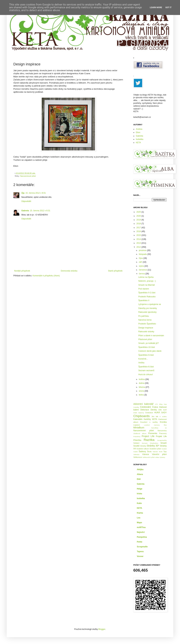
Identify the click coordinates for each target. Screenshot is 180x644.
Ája (23, 193)
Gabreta (25, 211)
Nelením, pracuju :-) (147, 281)
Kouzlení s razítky (149, 422)
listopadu (143, 254)
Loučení (147, 425)
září (141, 262)
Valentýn (136, 454)
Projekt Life (161, 436)
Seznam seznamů (146, 370)
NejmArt (141, 532)
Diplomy (141, 413)
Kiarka (140, 513)
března (142, 387)
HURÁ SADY (160, 413)
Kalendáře (138, 419)
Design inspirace (146, 328)
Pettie (140, 542)
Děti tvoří (162, 410)
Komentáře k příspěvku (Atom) (46, 276)
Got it (168, 7)
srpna (142, 266)
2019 (139, 220)
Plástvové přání (145, 339)
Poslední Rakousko (147, 297)
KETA (138, 143)
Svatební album (143, 449)
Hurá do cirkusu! (146, 374)
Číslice (155, 407)
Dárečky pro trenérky (148, 308)
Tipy (165, 452)
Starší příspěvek (115, 271)
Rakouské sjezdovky (147, 312)
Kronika (163, 422)
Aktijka (140, 469)
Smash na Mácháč (147, 285)
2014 (139, 239)
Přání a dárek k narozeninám (151, 336)
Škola (149, 452)
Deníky (154, 410)
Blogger (102, 629)
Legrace (137, 425)
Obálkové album (140, 433)
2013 (139, 243)
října (141, 258)
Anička (141, 363)
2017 (139, 228)
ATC (156, 404)
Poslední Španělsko (147, 324)
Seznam (145, 443)
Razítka (149, 440)
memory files (160, 425)
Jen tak (155, 416)
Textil (160, 452)
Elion (138, 132)
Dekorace (145, 410)
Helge (140, 489)
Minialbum (139, 428)
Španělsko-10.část (147, 347)
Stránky (143, 446)
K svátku (163, 416)
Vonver (140, 556)
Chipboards (141, 416)
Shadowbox (154, 443)
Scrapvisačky (162, 440)
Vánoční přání (159, 454)
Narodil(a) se (159, 428)
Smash (164, 443)
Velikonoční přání (149, 457)
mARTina (141, 527)
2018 (139, 224)
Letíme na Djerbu (146, 277)
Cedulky (136, 407)
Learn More (156, 7)
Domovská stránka (69, 271)
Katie (139, 503)
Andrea (139, 129)
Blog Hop (163, 404)
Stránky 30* (153, 446)
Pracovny (163, 433)
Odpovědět (26, 201)
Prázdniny (137, 436)
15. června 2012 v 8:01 (36, 193)
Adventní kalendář (143, 404)
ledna (142, 395)
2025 (139, 212)
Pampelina (142, 537)
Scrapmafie (142, 547)
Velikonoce (138, 457)
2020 (139, 216)
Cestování (146, 407)
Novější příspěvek (22, 271)
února (142, 391)
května (142, 379)
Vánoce (146, 454)
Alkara (140, 474)
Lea (139, 518)
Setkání (136, 443)
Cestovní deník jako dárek (150, 351)
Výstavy (162, 457)
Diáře (135, 413)
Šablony (142, 452)
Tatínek (155, 452)
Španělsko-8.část (146, 367)
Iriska (139, 494)
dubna (142, 383)
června (142, 274)
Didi (139, 479)
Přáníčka (137, 440)
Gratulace (149, 413)
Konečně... (143, 359)
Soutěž (136, 446)
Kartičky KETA (150, 419)
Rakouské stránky (146, 332)
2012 (139, 247)
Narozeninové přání (28, 176)
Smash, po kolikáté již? (149, 343)
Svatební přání (155, 449)
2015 (139, 235)
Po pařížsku (144, 316)
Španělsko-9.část (146, 355)
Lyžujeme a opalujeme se (150, 304)
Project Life (148, 436)
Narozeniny (162, 431)
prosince (143, 250)
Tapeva (140, 552)
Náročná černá (145, 320)
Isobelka (140, 139)
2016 (139, 231)
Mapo (139, 523)
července (143, 270)
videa (157, 457)
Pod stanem (144, 289)
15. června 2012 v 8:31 (40, 211)
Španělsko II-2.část (147, 293)
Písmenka (153, 433)
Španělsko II (144, 300)
